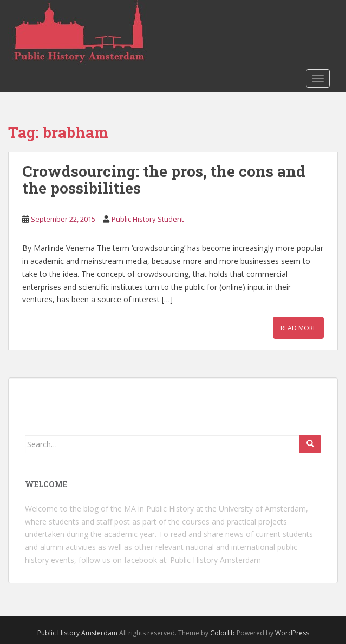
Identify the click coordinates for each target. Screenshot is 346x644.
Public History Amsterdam (216, 560)
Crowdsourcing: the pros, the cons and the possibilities (164, 180)
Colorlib (223, 633)
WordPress (292, 633)
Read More (298, 328)
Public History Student (148, 219)
